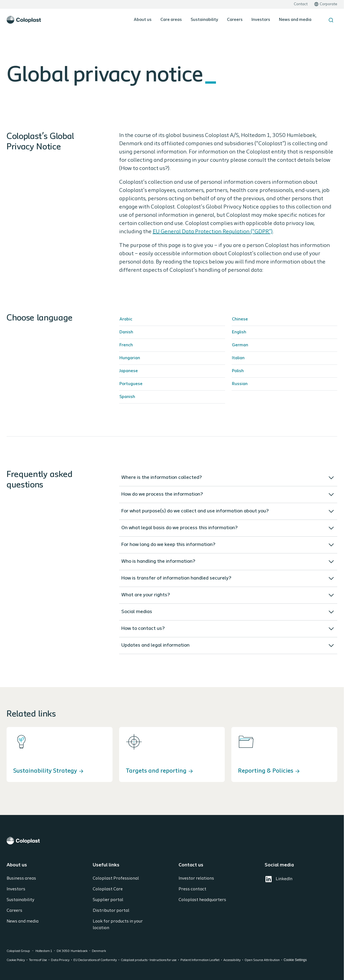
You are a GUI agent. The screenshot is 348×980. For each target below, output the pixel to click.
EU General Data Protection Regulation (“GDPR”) (213, 232)
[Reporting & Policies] (284, 754)
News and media (295, 20)
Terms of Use (38, 960)
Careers (235, 20)
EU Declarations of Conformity (95, 960)
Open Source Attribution (262, 960)
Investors (261, 20)
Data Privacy (60, 960)
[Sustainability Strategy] (60, 754)
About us (143, 20)
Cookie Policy (16, 960)
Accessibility (232, 960)
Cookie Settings (295, 960)
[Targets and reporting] (172, 754)
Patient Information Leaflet (200, 960)
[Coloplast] (172, 841)
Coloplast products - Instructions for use (149, 960)
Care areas (171, 20)
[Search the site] (331, 20)
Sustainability (204, 20)
